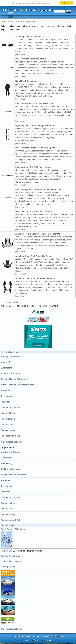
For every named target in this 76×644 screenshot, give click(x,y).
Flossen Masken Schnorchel (14, 379)
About (28, 640)
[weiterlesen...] (22, 54)
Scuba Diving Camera (11, 561)
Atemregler (6, 362)
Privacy (37, 640)
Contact (47, 640)
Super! (66, 3)
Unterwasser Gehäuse (12, 442)
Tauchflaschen (8, 419)
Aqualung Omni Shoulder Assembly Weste (35, 278)
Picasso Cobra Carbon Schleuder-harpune (35, 148)
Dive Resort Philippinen (11, 302)
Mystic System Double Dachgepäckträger (35, 126)
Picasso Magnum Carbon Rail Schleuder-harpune (38, 189)
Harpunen (6, 390)
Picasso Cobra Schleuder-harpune (31, 59)
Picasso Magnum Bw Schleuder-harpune (34, 103)
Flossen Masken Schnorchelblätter (17, 385)
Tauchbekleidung (9, 413)
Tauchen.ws (6, 551)
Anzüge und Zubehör (11, 356)
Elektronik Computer (11, 374)
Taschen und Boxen (10, 408)
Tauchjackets (7, 424)
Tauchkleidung (8, 430)
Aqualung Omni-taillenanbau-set (30, 37)
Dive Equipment (8, 567)
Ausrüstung (7, 368)
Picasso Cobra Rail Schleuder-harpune (33, 167)
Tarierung (6, 402)
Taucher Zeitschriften (11, 556)
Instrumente (7, 396)
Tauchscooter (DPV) (11, 436)
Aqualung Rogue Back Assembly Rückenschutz (38, 234)
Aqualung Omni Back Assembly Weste (33, 256)
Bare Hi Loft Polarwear (26, 81)
